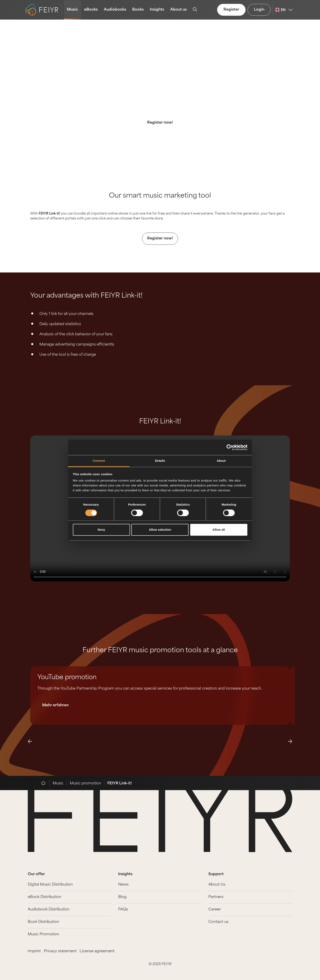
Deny (101, 530)
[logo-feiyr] (43, 10)
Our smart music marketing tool (160, 196)
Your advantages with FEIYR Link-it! (86, 296)
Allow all (219, 530)
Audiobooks (115, 10)
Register (231, 10)
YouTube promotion (67, 678)
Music (72, 10)
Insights (157, 10)
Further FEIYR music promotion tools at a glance (160, 651)
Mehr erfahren (55, 705)
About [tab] (221, 461)
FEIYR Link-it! (160, 422)
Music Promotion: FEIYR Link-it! (160, 75)
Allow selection (160, 530)
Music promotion (85, 783)
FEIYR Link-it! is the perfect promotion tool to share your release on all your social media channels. (160, 101)
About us (178, 10)
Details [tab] (160, 461)
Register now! (160, 123)
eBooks (91, 10)
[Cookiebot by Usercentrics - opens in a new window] (229, 447)
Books (138, 10)
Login (259, 10)
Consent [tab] (99, 461)
